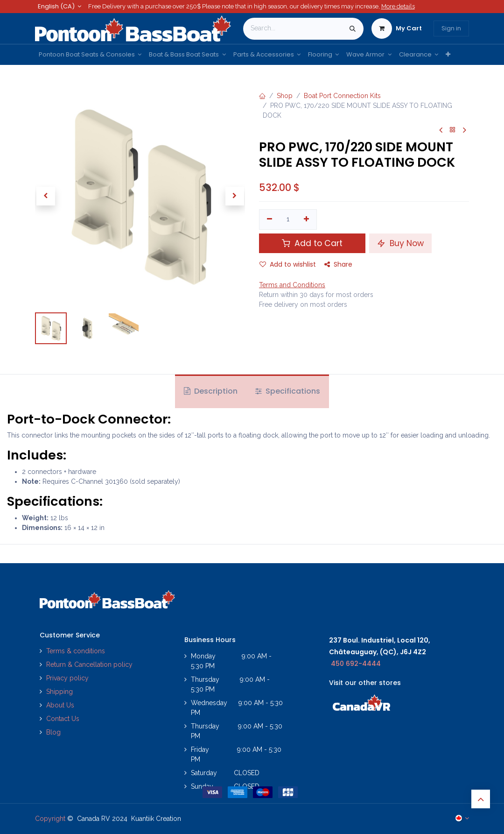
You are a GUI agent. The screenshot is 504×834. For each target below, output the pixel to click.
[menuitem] (90, 55)
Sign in (451, 28)
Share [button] (338, 264)
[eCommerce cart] (397, 28)
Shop (285, 96)
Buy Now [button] (400, 243)
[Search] (353, 29)
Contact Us (63, 719)
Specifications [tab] (288, 391)
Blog (53, 732)
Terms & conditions (76, 651)
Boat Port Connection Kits (342, 96)
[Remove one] (269, 219)
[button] (45, 196)
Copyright (50, 819)
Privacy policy (68, 678)
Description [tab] (211, 391)
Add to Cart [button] (312, 243)
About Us (60, 705)
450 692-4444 (356, 664)
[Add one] (307, 219)
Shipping (59, 692)
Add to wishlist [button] (288, 264)
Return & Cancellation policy (89, 664)
